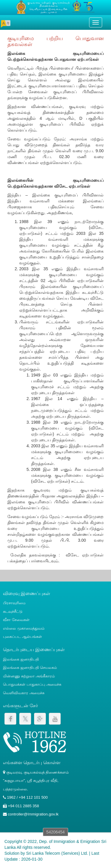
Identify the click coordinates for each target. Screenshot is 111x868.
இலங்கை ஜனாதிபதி (21, 659)
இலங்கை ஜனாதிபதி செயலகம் (30, 668)
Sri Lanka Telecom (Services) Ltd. (57, 853)
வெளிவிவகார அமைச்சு (24, 693)
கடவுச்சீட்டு (13, 611)
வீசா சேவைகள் (16, 620)
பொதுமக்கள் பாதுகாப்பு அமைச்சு (32, 684)
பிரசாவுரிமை (14, 603)
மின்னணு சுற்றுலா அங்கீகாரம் (29, 676)
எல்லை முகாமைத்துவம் (24, 628)
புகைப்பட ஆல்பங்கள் (22, 637)
